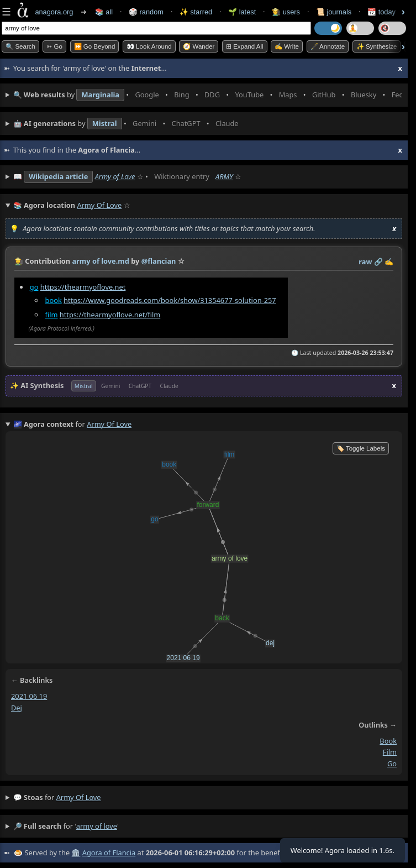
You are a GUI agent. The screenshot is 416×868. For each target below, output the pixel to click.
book (54, 300)
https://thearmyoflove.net (83, 287)
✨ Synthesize (377, 46)
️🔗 (378, 262)
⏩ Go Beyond (95, 46)
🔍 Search (20, 46)
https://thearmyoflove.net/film (110, 315)
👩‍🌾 (19, 261)
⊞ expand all (245, 46)
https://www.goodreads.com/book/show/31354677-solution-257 (170, 300)
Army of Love (115, 176)
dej (17, 708)
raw (365, 262)
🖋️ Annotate (328, 46)
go (34, 287)
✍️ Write (287, 46)
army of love (79, 797)
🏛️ (76, 853)
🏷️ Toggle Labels (361, 448)
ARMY (224, 176)
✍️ (389, 262)
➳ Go (54, 46)
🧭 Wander (199, 46)
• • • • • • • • (208, 95)
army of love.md (100, 261)
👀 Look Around (149, 46)
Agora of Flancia (109, 853)
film (52, 315)
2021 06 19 (29, 696)
